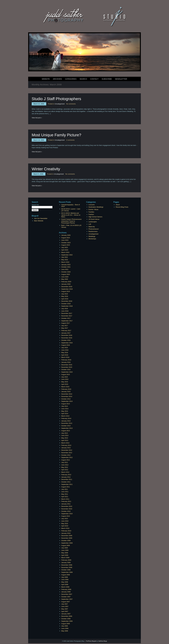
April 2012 (65, 470)
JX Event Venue (94, 219)
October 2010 (66, 511)
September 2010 (67, 514)
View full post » (37, 118)
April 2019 (65, 299)
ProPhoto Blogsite (91, 641)
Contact (94, 79)
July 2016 (65, 348)
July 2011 (65, 489)
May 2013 (65, 438)
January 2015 (66, 392)
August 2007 (66, 602)
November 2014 (67, 396)
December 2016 (67, 335)
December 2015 (67, 365)
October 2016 (66, 340)
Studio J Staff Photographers (56, 99)
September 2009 (67, 543)
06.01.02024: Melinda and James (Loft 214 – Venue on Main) (71, 215)
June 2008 (65, 580)
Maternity (92, 227)
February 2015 (66, 389)
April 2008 (65, 584)
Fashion (91, 214)
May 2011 (65, 494)
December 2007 (67, 594)
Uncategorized (60, 104)
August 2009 (66, 545)
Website (46, 79)
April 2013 (65, 440)
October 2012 (66, 455)
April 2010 (65, 526)
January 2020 (66, 284)
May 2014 (65, 411)
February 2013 (66, 445)
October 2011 (66, 482)
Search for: (35, 205)
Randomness (93, 231)
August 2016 (66, 345)
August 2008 (66, 575)
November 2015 (67, 367)
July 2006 (65, 626)
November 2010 (67, 509)
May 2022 (65, 260)
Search (83, 79)
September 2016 (67, 343)
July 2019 (65, 294)
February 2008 (66, 589)
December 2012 (67, 450)
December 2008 (67, 565)
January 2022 (66, 265)
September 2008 (67, 572)
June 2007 (65, 606)
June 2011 (65, 492)
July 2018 (65, 309)
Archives (57, 79)
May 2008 (65, 582)
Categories (71, 79)
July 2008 (65, 577)
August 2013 (66, 431)
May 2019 (65, 296)
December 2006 (67, 616)
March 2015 (65, 387)
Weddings (92, 236)
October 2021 (66, 267)
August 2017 (66, 323)
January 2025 (66, 235)
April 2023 (65, 250)
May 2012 (65, 467)
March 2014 (65, 416)
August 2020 (66, 274)
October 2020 (66, 272)
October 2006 (66, 619)
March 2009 (65, 558)
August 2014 (66, 404)
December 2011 (67, 479)
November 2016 (67, 338)
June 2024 (65, 240)
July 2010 (65, 519)
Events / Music (93, 209)
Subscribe (107, 79)
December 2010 (67, 506)
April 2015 (65, 384)
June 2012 (65, 465)
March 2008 (65, 587)
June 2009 (65, 550)
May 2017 (65, 328)
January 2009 (66, 563)
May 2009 (65, 553)
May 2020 (65, 279)
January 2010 (66, 533)
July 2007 (65, 604)
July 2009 (65, 548)
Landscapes (93, 222)
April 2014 (65, 413)
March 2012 (65, 472)
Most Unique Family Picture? (56, 135)
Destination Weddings (96, 207)
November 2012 (67, 453)
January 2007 (66, 614)
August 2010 (66, 516)
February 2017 (66, 331)
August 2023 (66, 245)
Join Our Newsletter (41, 218)
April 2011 (65, 497)
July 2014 (65, 406)
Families (91, 212)
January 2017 (66, 333)
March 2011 (65, 499)
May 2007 (65, 609)
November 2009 (67, 538)
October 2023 (66, 243)
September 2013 (67, 428)
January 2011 (66, 504)
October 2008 (66, 570)
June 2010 (65, 521)
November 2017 (67, 316)
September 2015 (67, 372)
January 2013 (66, 448)
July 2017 (65, 326)
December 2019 (67, 287)
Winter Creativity (46, 169)
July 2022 (65, 257)
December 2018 (67, 301)
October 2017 (66, 318)
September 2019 (67, 289)
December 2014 (67, 394)
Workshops (92, 239)
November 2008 (67, 567)
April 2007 (65, 611)
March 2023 (65, 252)
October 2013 (66, 426)
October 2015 (66, 370)
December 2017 (67, 313)
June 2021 (65, 269)
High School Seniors (95, 217)
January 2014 (66, 421)
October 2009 (66, 541)
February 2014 (66, 418)
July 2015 (65, 377)
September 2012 (67, 457)
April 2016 (65, 355)
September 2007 (67, 599)
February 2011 (66, 501)
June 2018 (65, 311)
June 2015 (65, 379)
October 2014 (66, 399)
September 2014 (67, 401)
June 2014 (65, 409)
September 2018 (67, 306)
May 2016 (65, 352)
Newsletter (121, 79)
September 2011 (67, 484)
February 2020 (66, 282)
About (118, 205)
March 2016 (65, 357)
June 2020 (65, 277)
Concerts (92, 205)
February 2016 (66, 360)
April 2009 (65, 555)
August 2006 (66, 624)
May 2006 (65, 631)
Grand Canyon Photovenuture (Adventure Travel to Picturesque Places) (71, 221)
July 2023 (65, 247)
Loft (90, 224)
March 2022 (65, 262)
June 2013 (65, 435)
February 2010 (66, 531)
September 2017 (67, 321)
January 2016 (66, 362)
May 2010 (65, 523)
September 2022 (67, 255)
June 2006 (65, 628)
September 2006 (67, 621)
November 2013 (67, 423)
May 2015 (65, 382)
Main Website (39, 221)
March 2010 (65, 528)
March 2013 (65, 443)
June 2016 (65, 350)
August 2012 (66, 460)
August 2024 (66, 238)
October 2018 (66, 304)
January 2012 (66, 477)
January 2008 (66, 592)
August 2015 (66, 374)
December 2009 (67, 536)
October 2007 (66, 597)
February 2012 (66, 475)
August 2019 (66, 291)
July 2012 (65, 462)
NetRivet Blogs (103, 641)
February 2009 (66, 560)
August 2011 (66, 487)
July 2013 (65, 433)
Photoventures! (94, 229)
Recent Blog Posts (122, 207)
